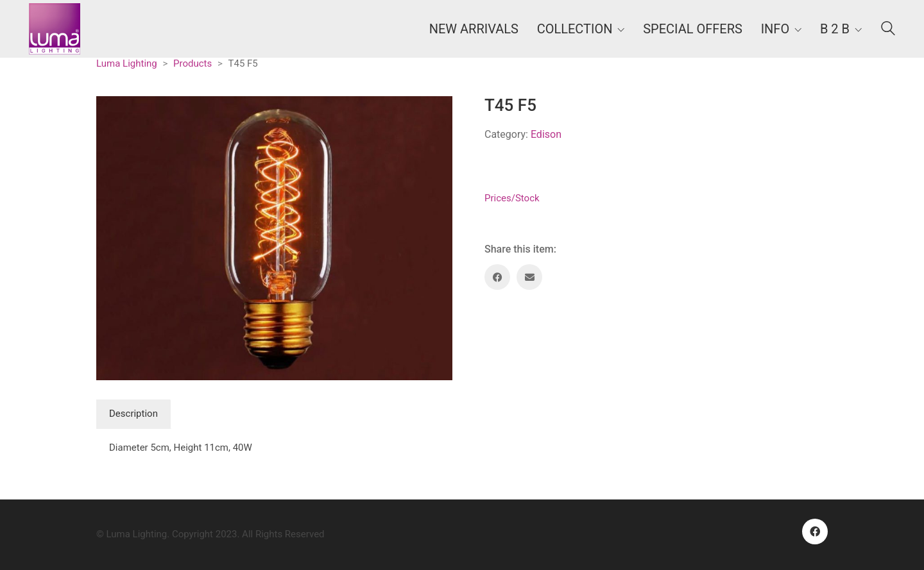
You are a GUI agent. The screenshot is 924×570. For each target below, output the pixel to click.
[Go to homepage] (55, 29)
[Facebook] (497, 277)
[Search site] (888, 30)
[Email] (529, 277)
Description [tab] (133, 414)
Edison (546, 134)
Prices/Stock (512, 198)
